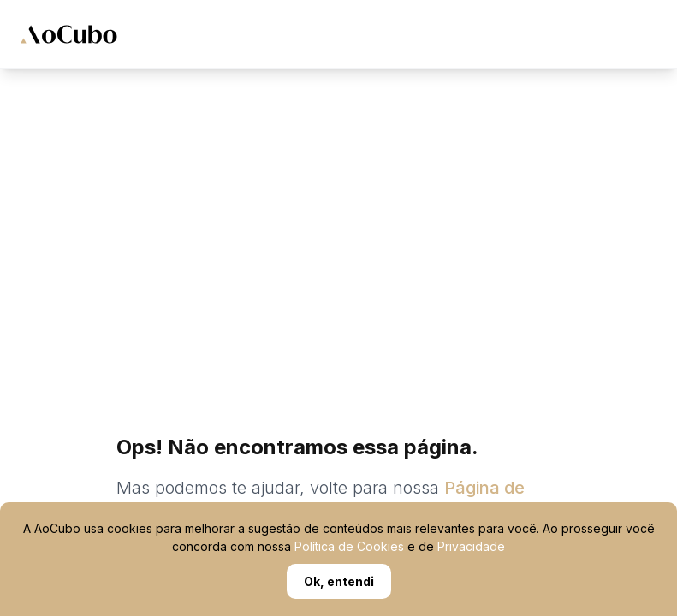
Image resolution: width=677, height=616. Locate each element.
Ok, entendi (339, 581)
